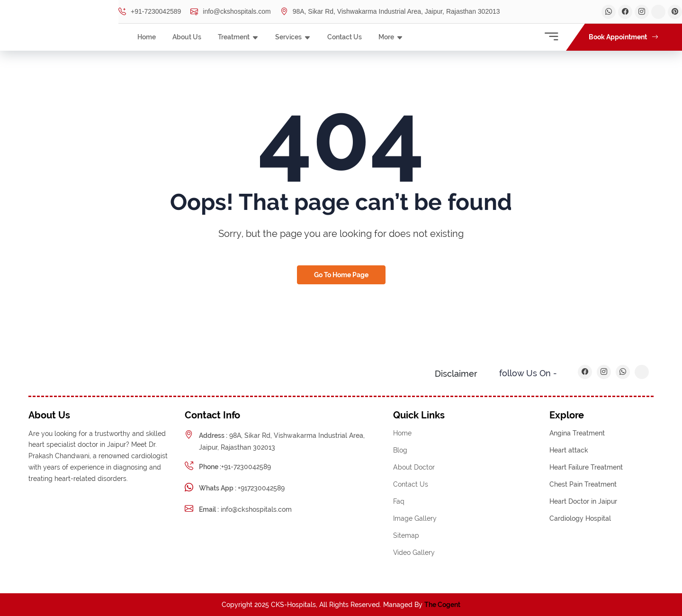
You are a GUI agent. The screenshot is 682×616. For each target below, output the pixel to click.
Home (147, 37)
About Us (187, 37)
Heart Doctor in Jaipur (583, 501)
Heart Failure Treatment (586, 467)
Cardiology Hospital (580, 518)
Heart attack (569, 450)
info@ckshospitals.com (230, 12)
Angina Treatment (577, 433)
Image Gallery (415, 518)
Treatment (234, 37)
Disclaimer (456, 374)
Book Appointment (624, 37)
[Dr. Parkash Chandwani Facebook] (625, 12)
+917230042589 (242, 488)
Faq (399, 501)
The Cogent (442, 605)
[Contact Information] (551, 37)
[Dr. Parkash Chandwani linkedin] (642, 12)
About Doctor (414, 467)
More (386, 37)
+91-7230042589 (150, 12)
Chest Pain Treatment (583, 484)
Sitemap (406, 535)
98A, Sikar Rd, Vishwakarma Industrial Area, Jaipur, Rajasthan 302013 (390, 12)
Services (288, 37)
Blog (400, 450)
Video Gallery (414, 553)
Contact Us (345, 37)
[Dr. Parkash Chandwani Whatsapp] (609, 12)
